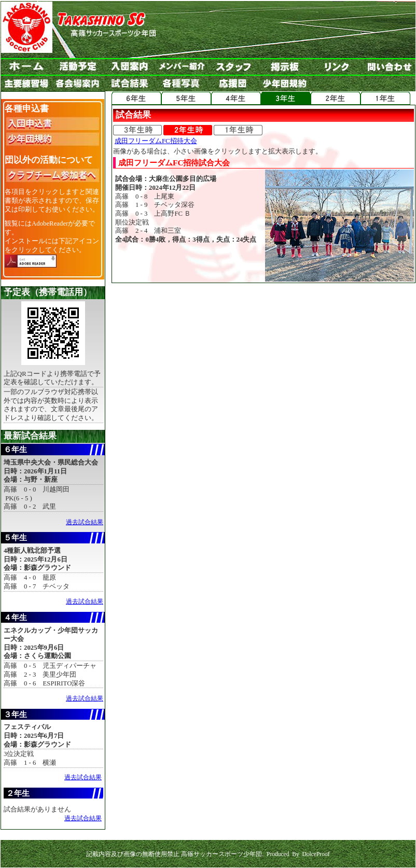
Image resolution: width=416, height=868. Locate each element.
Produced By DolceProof (298, 854)
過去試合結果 (85, 522)
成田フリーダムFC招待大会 (156, 141)
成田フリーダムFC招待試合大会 (174, 163)
